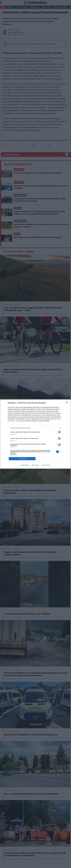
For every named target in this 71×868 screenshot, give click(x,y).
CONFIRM (22, 459)
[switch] (58, 432)
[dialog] (35, 434)
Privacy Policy (46, 465)
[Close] (67, 403)
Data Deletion (25, 465)
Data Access (35, 465)
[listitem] (35, 428)
